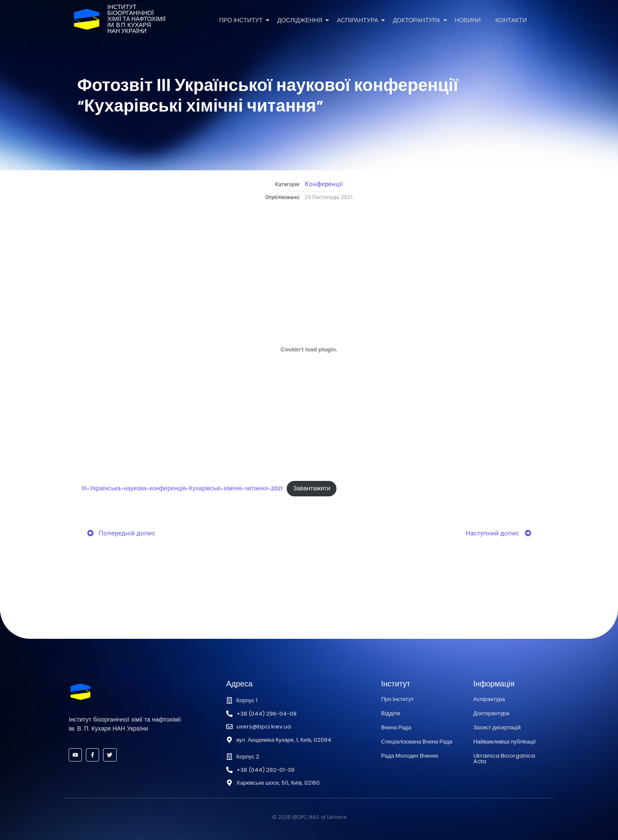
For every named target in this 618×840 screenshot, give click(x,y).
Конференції (324, 184)
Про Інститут (242, 20)
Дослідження (301, 20)
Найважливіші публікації (505, 742)
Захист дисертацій (497, 727)
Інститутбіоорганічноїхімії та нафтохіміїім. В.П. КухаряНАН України (136, 19)
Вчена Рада (396, 727)
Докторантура (418, 20)
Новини (468, 20)
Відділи (391, 713)
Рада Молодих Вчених (410, 756)
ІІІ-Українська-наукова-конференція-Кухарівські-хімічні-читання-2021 (182, 488)
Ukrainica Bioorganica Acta (504, 758)
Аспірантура (359, 20)
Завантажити (312, 488)
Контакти (511, 20)
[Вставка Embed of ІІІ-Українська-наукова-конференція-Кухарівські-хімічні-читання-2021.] (309, 349)
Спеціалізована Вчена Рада (417, 742)
